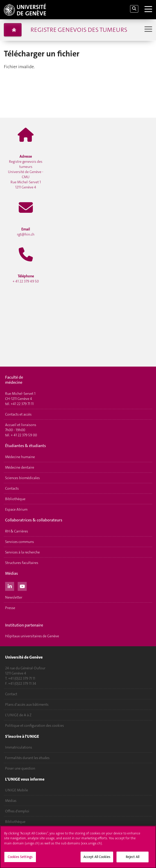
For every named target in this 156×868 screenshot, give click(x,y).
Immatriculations (19, 747)
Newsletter (14, 597)
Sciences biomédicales (22, 478)
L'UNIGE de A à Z (18, 715)
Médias (11, 801)
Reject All (133, 859)
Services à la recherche (22, 552)
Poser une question (20, 768)
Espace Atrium (16, 509)
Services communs (19, 542)
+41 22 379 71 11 (22, 404)
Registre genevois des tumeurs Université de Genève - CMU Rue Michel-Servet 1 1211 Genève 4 (26, 172)
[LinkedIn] (10, 586)
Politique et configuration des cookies (35, 725)
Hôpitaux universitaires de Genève (32, 636)
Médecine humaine (20, 457)
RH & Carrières (17, 531)
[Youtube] (22, 586)
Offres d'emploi (17, 811)
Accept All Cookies (97, 859)
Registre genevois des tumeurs (79, 30)
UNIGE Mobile (17, 790)
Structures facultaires (22, 563)
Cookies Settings (20, 859)
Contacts (12, 488)
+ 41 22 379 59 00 (24, 435)
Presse (10, 608)
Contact (11, 694)
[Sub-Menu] (148, 30)
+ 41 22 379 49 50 (26, 279)
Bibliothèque (15, 499)
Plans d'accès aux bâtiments (27, 704)
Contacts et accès (18, 414)
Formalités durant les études (27, 758)
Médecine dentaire (20, 467)
